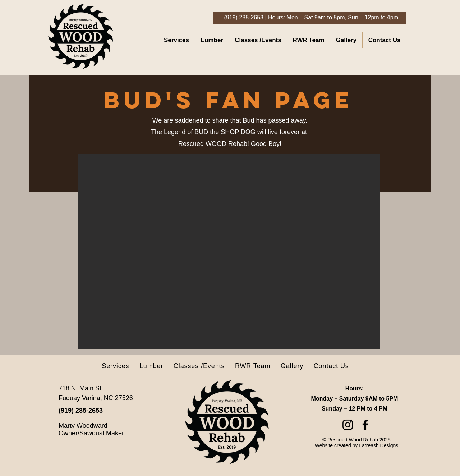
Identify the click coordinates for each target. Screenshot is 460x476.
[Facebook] (365, 425)
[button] (229, 252)
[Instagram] (348, 425)
